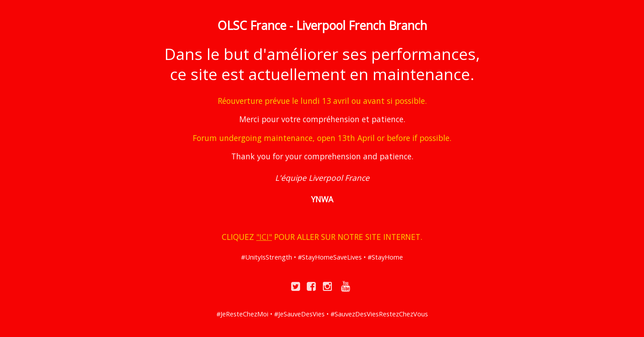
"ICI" (264, 237)
